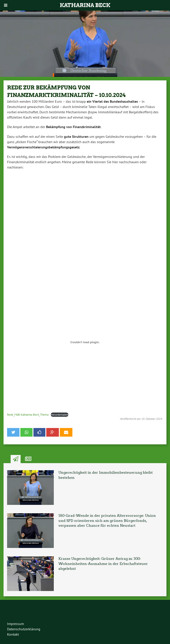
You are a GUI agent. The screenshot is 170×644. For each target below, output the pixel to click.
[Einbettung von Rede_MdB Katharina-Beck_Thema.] (85, 342)
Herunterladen (60, 415)
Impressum (15, 624)
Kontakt (13, 634)
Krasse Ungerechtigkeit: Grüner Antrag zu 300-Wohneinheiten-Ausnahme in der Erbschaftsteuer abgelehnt (103, 564)
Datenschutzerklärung (24, 629)
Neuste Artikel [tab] (16, 459)
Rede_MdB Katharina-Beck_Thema (28, 415)
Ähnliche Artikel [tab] (28, 459)
